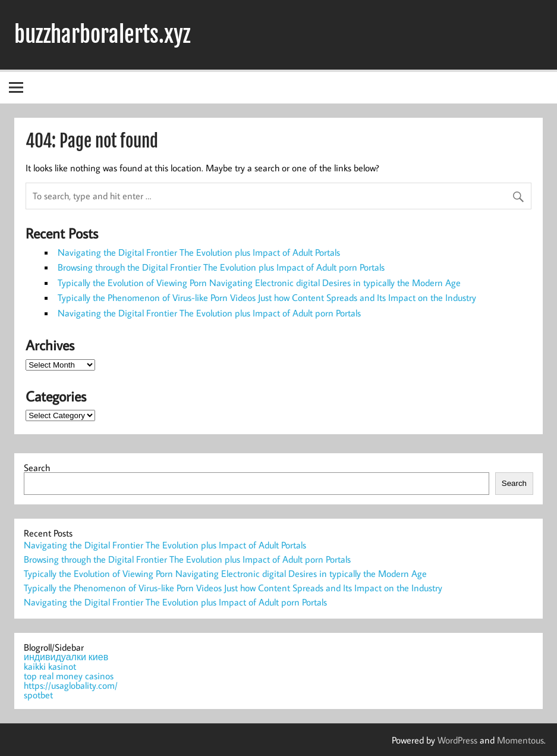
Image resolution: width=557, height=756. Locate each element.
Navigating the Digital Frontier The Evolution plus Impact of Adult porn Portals (209, 313)
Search (37, 468)
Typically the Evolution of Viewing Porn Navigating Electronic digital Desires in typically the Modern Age (259, 283)
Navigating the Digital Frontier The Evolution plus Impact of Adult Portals (199, 252)
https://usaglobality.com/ (71, 685)
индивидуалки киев (66, 657)
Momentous (520, 740)
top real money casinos (69, 676)
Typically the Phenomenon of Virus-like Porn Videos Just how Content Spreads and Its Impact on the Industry (267, 297)
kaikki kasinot (50, 666)
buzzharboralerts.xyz (102, 34)
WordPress (457, 740)
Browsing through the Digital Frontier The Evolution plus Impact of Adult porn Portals (221, 267)
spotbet (38, 695)
